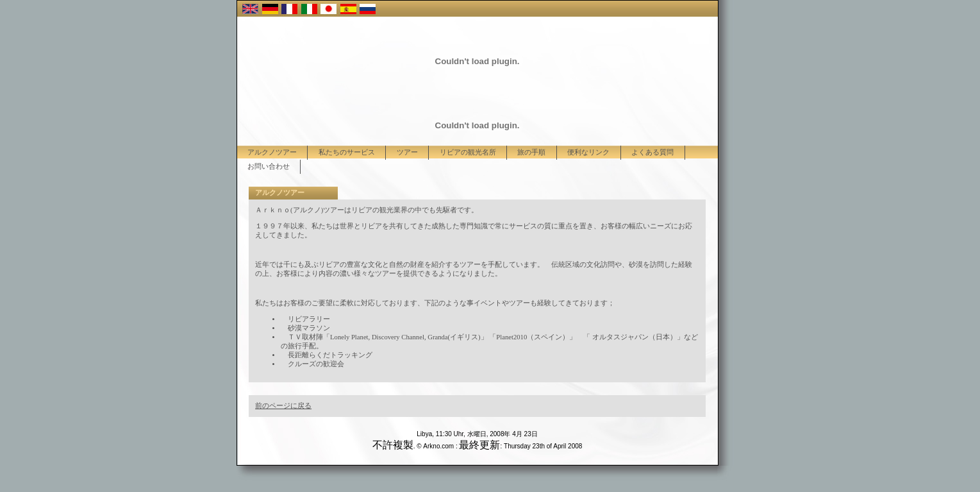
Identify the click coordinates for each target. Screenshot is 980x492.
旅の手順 (531, 152)
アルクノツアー (272, 152)
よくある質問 (652, 152)
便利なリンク (588, 152)
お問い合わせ (269, 166)
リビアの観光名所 (468, 152)
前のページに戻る (283, 406)
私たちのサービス (347, 152)
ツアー (407, 152)
